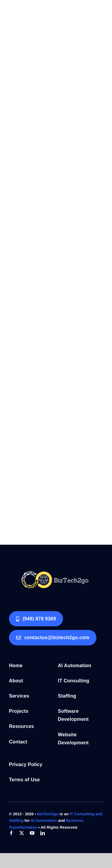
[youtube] (32, 833)
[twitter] (22, 833)
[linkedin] (43, 833)
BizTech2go (48, 814)
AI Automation (44, 820)
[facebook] (11, 833)
